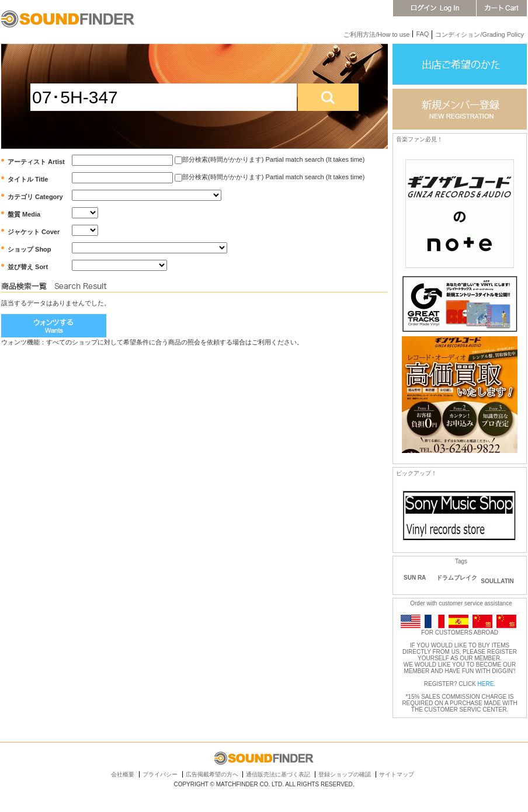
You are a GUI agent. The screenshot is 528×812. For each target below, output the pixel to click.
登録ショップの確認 (345, 774)
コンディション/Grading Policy (480, 34)
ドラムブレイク (457, 578)
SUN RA (415, 578)
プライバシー (160, 774)
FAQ (422, 34)
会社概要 (123, 774)
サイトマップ (397, 774)
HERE (486, 684)
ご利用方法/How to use (376, 34)
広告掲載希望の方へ (212, 774)
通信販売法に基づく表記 (278, 774)
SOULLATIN (497, 581)
